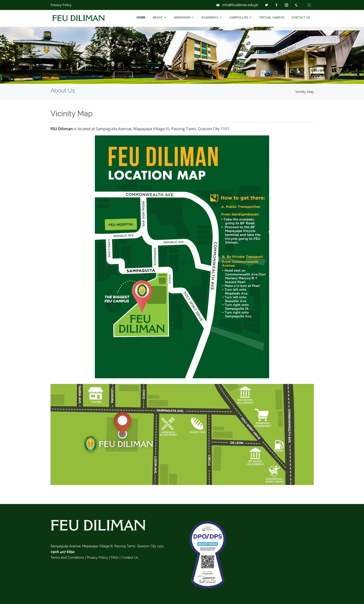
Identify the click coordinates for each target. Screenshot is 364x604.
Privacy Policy (61, 5)
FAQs (115, 558)
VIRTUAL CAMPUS (272, 17)
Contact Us (130, 558)
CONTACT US (301, 17)
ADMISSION (182, 17)
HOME (141, 17)
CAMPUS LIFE (239, 17)
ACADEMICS (210, 17)
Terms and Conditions (67, 558)
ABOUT (158, 17)
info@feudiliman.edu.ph (240, 5)
